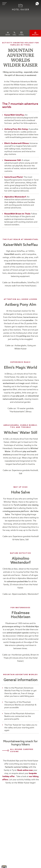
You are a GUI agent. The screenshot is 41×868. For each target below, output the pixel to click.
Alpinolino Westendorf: (15, 197)
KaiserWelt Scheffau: (15, 115)
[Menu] (4, 4)
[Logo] (21, 7)
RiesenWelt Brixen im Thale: (18, 214)
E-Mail (21, 37)
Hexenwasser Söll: (13, 160)
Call (14, 37)
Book (8, 37)
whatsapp (37, 4)
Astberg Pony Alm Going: (16, 129)
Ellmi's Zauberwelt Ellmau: (17, 143)
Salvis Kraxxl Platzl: (14, 177)
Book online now (25, 770)
